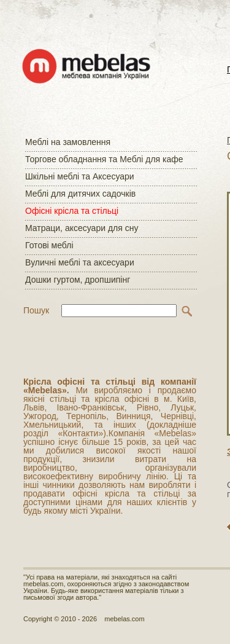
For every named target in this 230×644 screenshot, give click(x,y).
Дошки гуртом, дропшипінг (78, 280)
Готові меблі (49, 245)
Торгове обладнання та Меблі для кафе (104, 159)
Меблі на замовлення (68, 142)
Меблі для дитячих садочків (80, 194)
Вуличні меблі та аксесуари (80, 262)
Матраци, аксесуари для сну (82, 228)
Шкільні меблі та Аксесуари (80, 176)
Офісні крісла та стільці (72, 211)
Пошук (36, 310)
